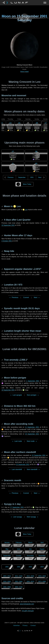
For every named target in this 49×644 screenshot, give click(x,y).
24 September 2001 (32, 434)
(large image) (24, 71)
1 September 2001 (33, 381)
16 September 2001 (8, 390)
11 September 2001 (32, 427)
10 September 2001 (8, 225)
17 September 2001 (17, 507)
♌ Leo (25, 210)
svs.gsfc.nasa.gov (28, 611)
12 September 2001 (39, 455)
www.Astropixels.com (27, 604)
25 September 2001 (23, 464)
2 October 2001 (7, 241)
